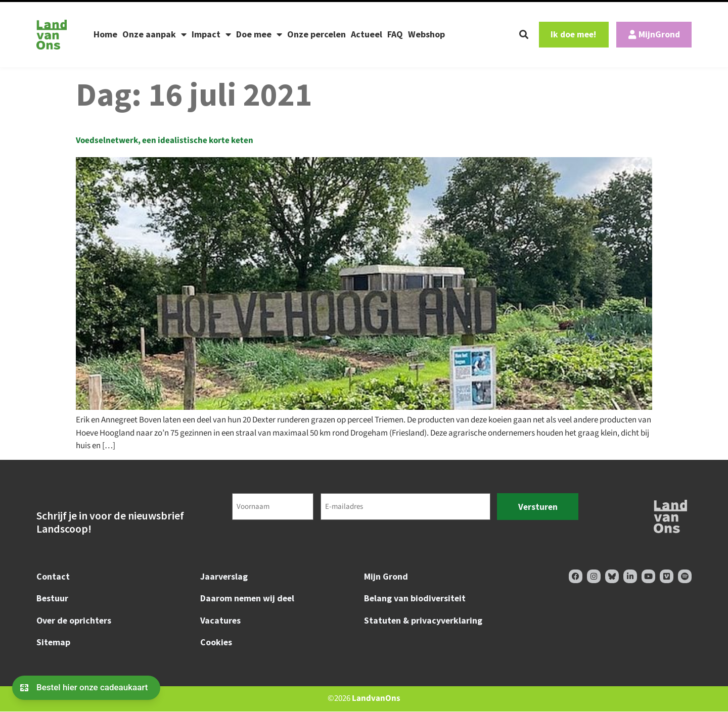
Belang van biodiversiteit (416, 599)
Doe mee (259, 34)
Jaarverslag (224, 576)
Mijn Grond (386, 576)
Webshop (426, 34)
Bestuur (53, 599)
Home (105, 34)
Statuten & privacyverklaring (423, 620)
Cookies (216, 643)
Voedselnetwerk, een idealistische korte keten (165, 140)
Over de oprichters (75, 620)
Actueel (367, 34)
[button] (516, 34)
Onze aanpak (154, 34)
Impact (211, 34)
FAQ (395, 34)
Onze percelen (316, 34)
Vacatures (221, 620)
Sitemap (54, 643)
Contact (53, 576)
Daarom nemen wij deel (248, 599)
